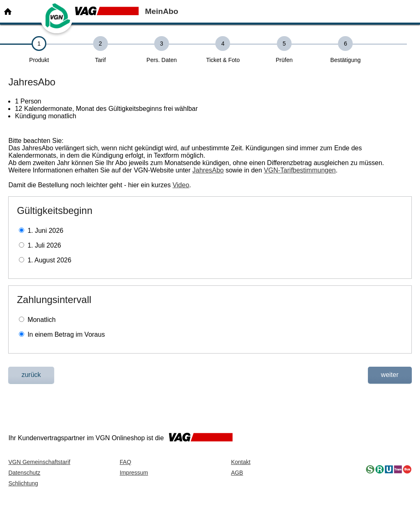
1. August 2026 (49, 260)
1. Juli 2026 (44, 245)
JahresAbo (208, 170)
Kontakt (241, 462)
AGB (237, 473)
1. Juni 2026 (45, 231)
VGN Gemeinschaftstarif (39, 462)
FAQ (126, 462)
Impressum (134, 473)
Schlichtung (23, 483)
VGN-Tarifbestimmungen (300, 170)
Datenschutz (24, 473)
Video (181, 185)
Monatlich (41, 320)
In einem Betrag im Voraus (66, 334)
